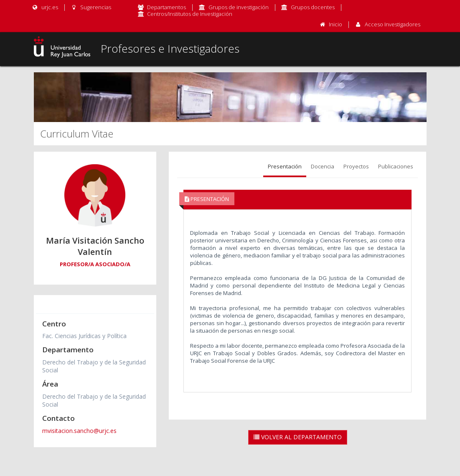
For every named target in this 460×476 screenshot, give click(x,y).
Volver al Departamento (298, 437)
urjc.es (45, 7)
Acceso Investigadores (393, 24)
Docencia (323, 166)
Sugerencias (91, 7)
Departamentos (166, 7)
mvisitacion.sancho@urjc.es (79, 431)
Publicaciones (396, 166)
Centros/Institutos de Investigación (190, 14)
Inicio (335, 24)
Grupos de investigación (239, 7)
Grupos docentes (313, 7)
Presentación (285, 166)
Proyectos (356, 166)
